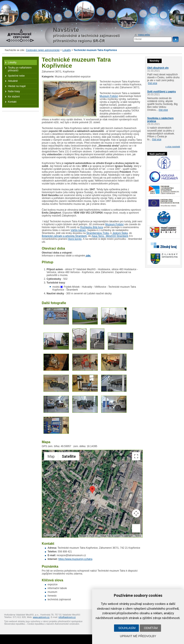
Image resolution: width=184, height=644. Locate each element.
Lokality (67, 50)
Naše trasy (14, 91)
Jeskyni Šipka (120, 233)
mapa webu (144, 35)
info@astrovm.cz (67, 617)
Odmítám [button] (151, 628)
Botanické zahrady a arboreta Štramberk (64, 236)
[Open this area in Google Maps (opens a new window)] (50, 535)
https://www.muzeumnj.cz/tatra (75, 559)
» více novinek (173, 147)
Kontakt (12, 102)
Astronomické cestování (20, 35)
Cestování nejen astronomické (43, 50)
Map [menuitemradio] (51, 456)
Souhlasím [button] (127, 628)
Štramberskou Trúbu (98, 233)
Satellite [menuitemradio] (69, 456)
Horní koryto (75, 239)
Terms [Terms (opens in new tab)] (138, 536)
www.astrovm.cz (41, 617)
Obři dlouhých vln (158, 68)
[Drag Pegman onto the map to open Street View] (136, 528)
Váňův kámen (78, 230)
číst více (152, 83)
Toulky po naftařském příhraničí (20, 69)
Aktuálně (13, 81)
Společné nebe (16, 76)
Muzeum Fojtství (109, 96)
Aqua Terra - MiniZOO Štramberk (110, 236)
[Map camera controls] (136, 513)
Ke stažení (14, 97)
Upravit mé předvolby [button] (138, 636)
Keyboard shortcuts (88, 536)
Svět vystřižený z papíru (162, 92)
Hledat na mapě (17, 86)
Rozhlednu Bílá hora (92, 227)
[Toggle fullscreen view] (136, 456)
